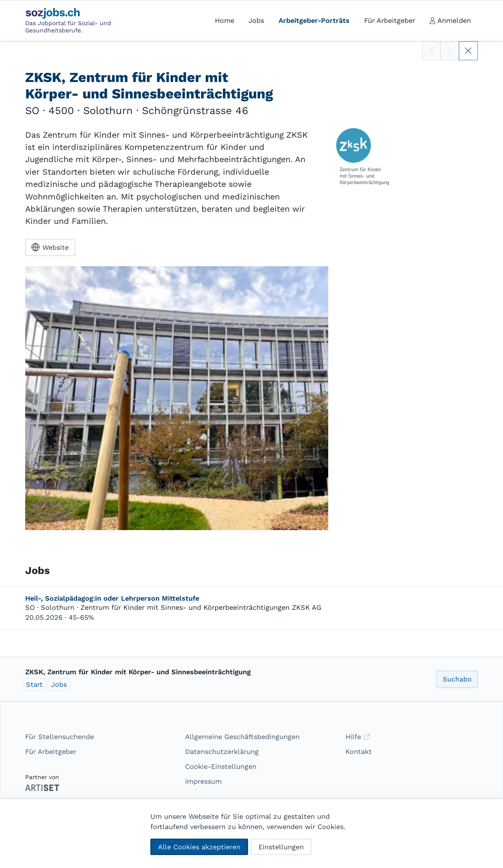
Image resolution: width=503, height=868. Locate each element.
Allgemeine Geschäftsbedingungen (242, 737)
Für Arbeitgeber (51, 751)
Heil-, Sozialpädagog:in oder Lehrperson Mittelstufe (112, 598)
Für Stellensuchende (60, 737)
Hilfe (358, 737)
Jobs (59, 684)
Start (34, 684)
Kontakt (359, 751)
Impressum (203, 781)
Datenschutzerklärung (222, 751)
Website (50, 247)
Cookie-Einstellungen (221, 766)
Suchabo (457, 679)
